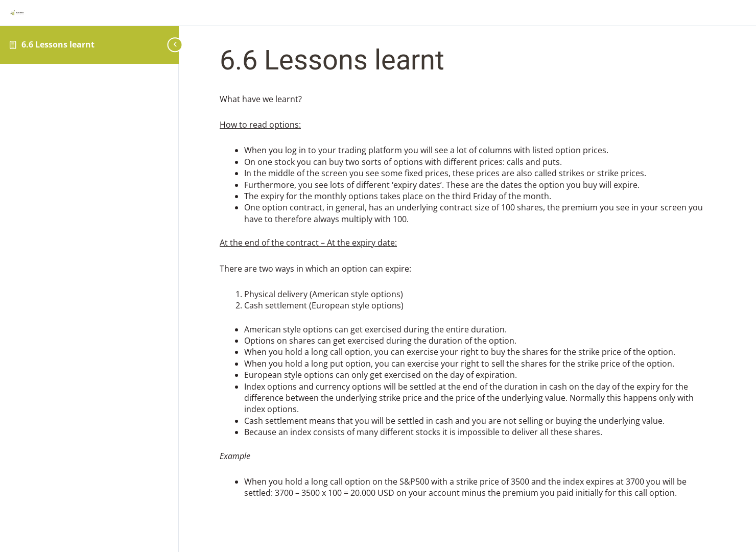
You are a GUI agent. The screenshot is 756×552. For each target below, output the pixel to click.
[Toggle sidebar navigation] (171, 45)
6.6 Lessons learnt (58, 44)
